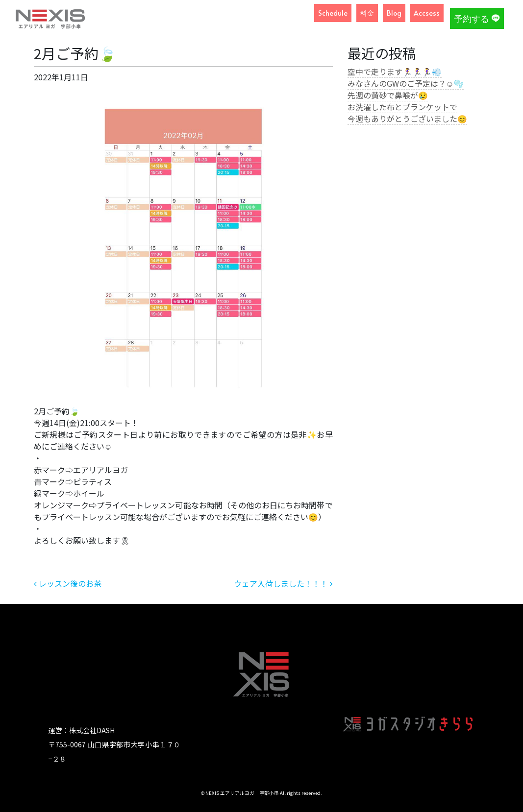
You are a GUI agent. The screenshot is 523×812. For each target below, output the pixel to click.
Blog (394, 13)
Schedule (333, 13)
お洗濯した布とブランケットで (402, 107)
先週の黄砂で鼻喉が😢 (388, 95)
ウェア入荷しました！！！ (283, 583)
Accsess (427, 13)
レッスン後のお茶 (68, 583)
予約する (477, 18)
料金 (367, 13)
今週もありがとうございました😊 (407, 119)
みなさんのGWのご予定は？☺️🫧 (406, 83)
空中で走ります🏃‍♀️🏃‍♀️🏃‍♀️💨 (395, 72)
